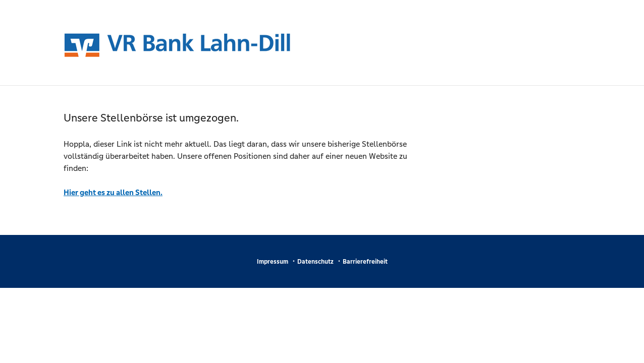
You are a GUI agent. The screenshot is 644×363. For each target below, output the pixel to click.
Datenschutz (315, 262)
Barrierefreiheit (365, 262)
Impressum (273, 262)
